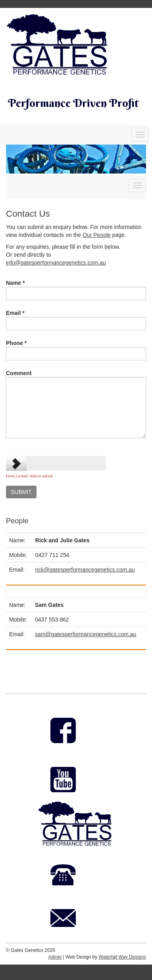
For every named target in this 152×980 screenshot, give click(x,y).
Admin (55, 957)
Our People (97, 235)
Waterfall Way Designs (122, 957)
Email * (15, 313)
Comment (19, 373)
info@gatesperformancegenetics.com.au (56, 263)
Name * (15, 283)
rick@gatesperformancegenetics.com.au (85, 570)
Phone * (16, 343)
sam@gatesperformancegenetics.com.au (86, 634)
